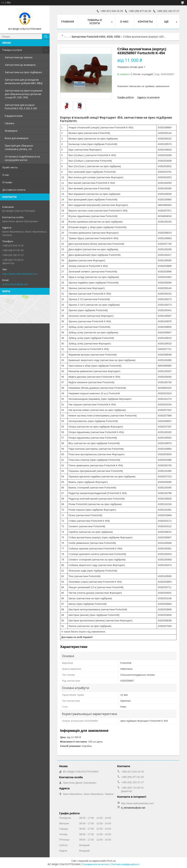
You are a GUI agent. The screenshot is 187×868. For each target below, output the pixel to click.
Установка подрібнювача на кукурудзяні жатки (22, 158)
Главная (68, 22)
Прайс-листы (10, 167)
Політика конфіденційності (125, 864)
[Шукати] (46, 36)
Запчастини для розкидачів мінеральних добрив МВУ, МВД (24, 81)
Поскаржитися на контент (96, 864)
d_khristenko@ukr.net (15, 284)
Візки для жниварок (17, 138)
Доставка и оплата (14, 190)
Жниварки (11, 131)
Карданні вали (14, 116)
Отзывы (7, 182)
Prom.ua (111, 861)
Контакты (145, 22)
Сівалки (9, 123)
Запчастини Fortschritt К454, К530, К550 (96, 37)
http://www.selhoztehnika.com (20, 274)
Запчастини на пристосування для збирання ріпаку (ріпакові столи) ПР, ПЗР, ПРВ (23, 94)
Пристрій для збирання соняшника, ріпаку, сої (19, 147)
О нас (6, 175)
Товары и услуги (12, 50)
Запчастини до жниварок (20, 65)
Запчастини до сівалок (19, 57)
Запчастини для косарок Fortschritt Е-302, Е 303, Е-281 (21, 107)
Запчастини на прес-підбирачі (23, 72)
